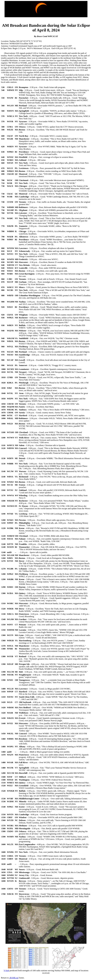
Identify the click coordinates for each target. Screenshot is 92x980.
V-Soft (6, 971)
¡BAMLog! (14, 978)
